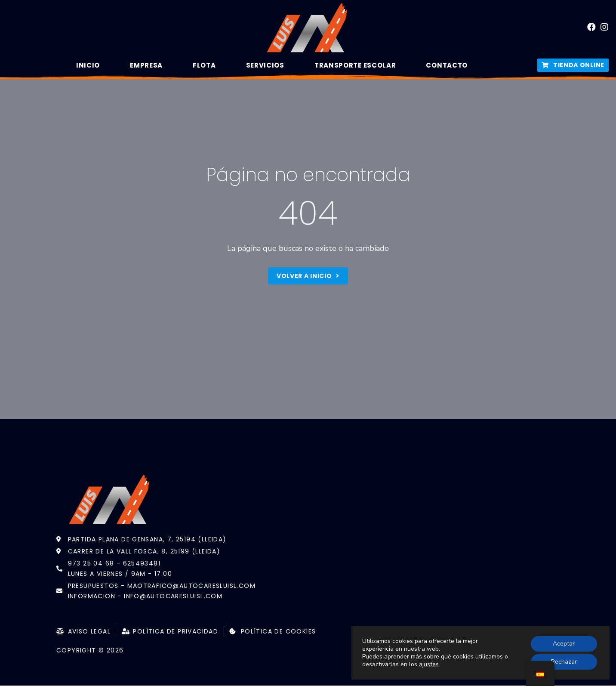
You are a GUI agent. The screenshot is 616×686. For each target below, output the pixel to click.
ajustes (429, 664)
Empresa (146, 65)
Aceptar (564, 644)
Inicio (88, 65)
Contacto (447, 65)
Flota (204, 65)
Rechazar (564, 662)
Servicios (265, 65)
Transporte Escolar (355, 65)
